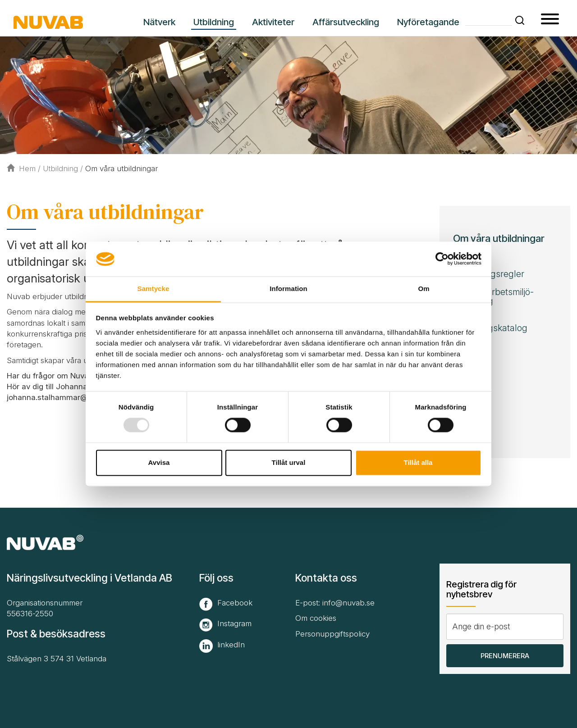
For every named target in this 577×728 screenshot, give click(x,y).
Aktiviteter (273, 22)
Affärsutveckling (346, 22)
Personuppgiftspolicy (332, 634)
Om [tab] (424, 289)
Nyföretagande (428, 22)
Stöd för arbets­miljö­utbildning (493, 296)
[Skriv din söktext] (489, 20)
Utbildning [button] (214, 22)
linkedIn (231, 645)
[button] (520, 20)
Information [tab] (288, 289)
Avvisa (159, 462)
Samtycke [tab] (153, 289)
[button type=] (550, 20)
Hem (21, 168)
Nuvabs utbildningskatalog (490, 323)
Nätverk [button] (159, 22)
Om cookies (316, 618)
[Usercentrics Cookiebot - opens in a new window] (442, 259)
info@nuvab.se (348, 603)
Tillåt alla (418, 462)
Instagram (234, 623)
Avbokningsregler (489, 274)
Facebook (235, 603)
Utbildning (60, 168)
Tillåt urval (289, 462)
